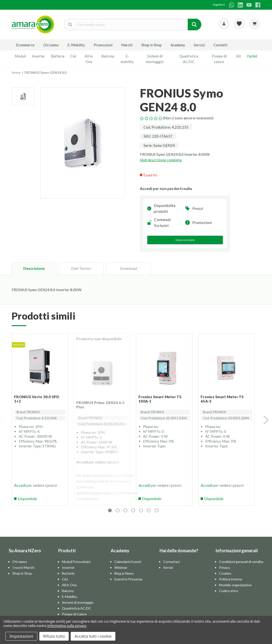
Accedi (22, 488)
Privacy (225, 572)
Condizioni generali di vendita (241, 566)
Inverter (38, 56)
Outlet (252, 56)
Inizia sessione (185, 240)
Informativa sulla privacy (67, 626)
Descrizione (34, 268)
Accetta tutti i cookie (93, 636)
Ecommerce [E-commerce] (25, 45)
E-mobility (127, 59)
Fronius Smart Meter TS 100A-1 (162, 397)
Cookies (225, 578)
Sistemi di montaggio (155, 59)
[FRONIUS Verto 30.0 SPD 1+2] (40, 368)
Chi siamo (51, 45)
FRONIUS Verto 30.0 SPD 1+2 (38, 397)
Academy (178, 45)
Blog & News (124, 578)
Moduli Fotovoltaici (76, 566)
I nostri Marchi (23, 572)
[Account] (224, 24)
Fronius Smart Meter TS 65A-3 (224, 397)
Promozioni (103, 45)
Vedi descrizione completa (161, 160)
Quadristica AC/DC (189, 59)
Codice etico (229, 595)
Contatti (220, 45)
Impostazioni (21, 636)
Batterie (58, 56)
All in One (89, 59)
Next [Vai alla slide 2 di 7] (266, 422)
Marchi (127, 45)
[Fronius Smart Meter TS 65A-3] (226, 368)
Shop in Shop (152, 45)
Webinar (121, 572)
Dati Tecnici (81, 268)
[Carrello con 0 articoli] (255, 24)
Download (128, 268)
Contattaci (171, 566)
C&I (73, 56)
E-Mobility (76, 45)
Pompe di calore (219, 59)
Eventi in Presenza (128, 584)
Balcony (108, 56)
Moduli (20, 56)
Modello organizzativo (235, 590)
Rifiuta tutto (54, 636)
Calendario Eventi (128, 566)
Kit (238, 56)
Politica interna (230, 584)
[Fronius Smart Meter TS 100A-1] (164, 368)
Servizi (199, 45)
